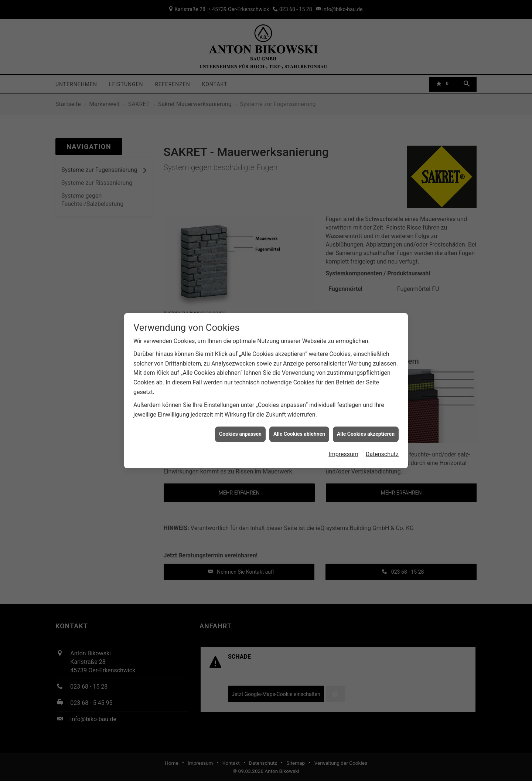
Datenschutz (382, 447)
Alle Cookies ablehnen (299, 427)
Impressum (343, 447)
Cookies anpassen (240, 427)
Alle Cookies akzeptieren (366, 427)
